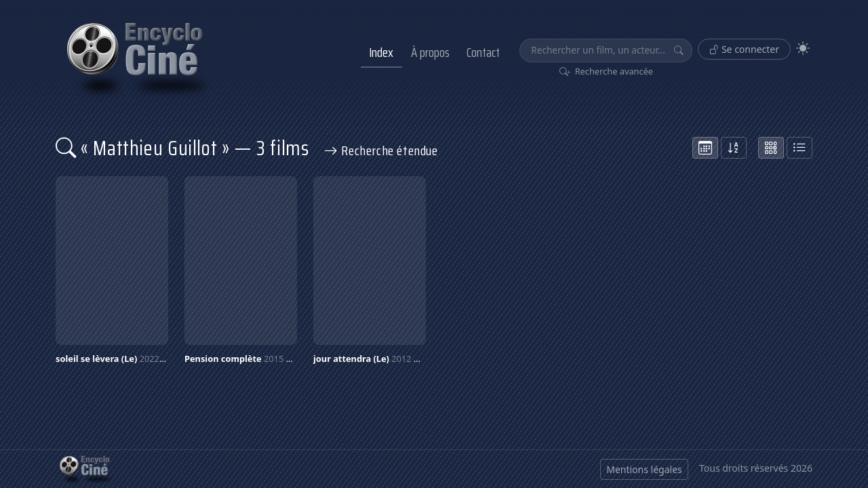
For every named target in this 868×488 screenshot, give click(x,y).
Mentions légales (644, 469)
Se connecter (744, 49)
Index (381, 52)
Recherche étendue (381, 150)
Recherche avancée (607, 71)
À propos (430, 52)
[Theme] (803, 48)
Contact (483, 52)
